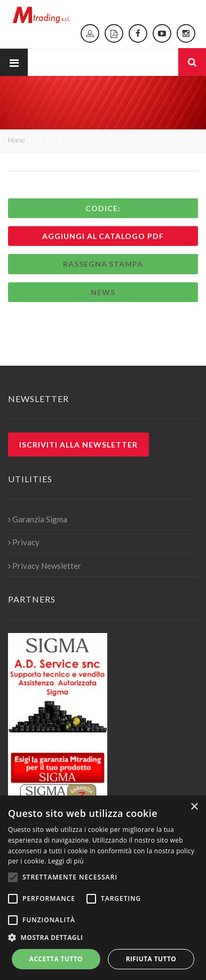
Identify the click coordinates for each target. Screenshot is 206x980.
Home (17, 140)
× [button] (194, 807)
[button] (103, 938)
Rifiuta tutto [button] (151, 959)
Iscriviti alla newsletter (78, 445)
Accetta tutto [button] (56, 959)
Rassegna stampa (103, 264)
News (103, 292)
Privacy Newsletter (45, 566)
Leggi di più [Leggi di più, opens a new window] (66, 861)
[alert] (103, 888)
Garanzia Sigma (38, 519)
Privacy (24, 542)
